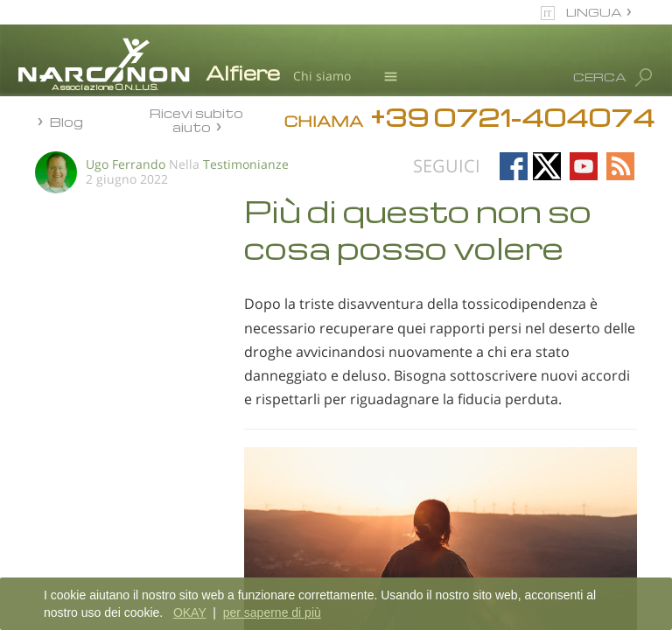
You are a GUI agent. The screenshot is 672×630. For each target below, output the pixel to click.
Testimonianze (246, 164)
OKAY (190, 612)
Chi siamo (322, 76)
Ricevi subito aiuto (196, 119)
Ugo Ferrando (126, 164)
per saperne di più (272, 612)
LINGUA (594, 12)
